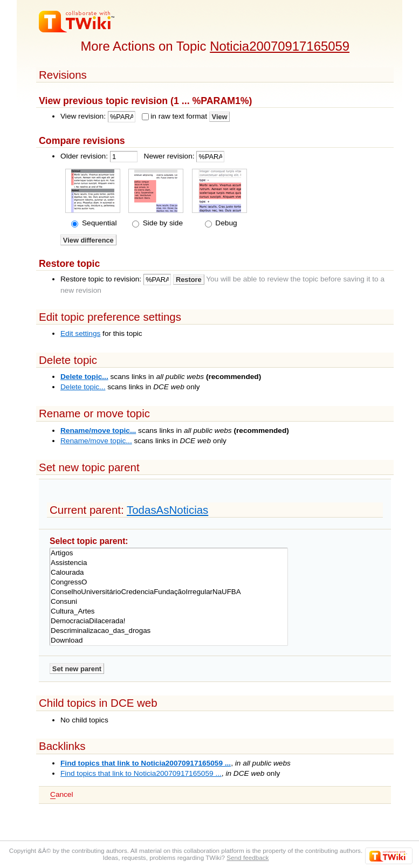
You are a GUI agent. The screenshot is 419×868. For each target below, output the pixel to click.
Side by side (162, 223)
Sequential (98, 223)
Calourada (169, 573)
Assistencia (169, 563)
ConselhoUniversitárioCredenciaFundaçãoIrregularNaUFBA (169, 592)
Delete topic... (84, 377)
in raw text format (179, 116)
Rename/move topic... (98, 430)
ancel (61, 795)
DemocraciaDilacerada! (169, 621)
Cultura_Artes (169, 611)
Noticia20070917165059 (280, 46)
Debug (225, 223)
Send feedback (248, 857)
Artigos (169, 553)
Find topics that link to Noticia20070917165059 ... (146, 763)
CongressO (169, 582)
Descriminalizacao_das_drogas (169, 631)
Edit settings (80, 333)
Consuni (169, 602)
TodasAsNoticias (167, 510)
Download (169, 640)
